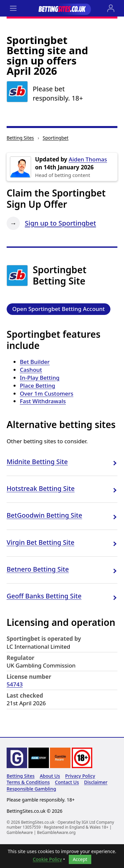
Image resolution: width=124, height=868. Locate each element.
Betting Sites (20, 138)
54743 (15, 684)
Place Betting (38, 386)
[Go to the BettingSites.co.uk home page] (62, 8)
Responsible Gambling (31, 789)
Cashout (31, 370)
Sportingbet (56, 138)
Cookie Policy (47, 859)
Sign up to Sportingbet (60, 223)
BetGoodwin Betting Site (44, 515)
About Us (50, 776)
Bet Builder (35, 362)
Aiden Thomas (88, 159)
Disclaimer (96, 782)
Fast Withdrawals (43, 401)
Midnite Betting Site (37, 462)
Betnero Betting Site (38, 569)
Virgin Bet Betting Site (41, 542)
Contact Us (67, 782)
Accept (80, 859)
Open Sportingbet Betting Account (59, 309)
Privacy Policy (80, 776)
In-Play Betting (40, 378)
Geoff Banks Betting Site (44, 596)
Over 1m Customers (47, 393)
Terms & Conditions (28, 782)
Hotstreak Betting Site (41, 488)
